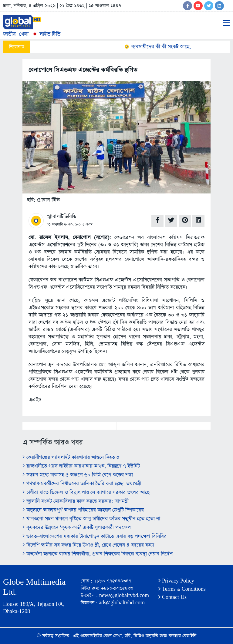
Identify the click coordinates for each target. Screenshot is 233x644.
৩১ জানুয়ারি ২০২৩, (60, 224)
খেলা (24, 34)
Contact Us (172, 597)
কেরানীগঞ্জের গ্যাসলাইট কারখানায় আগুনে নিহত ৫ (71, 457)
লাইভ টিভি (46, 34)
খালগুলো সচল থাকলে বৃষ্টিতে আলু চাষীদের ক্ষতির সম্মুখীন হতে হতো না (91, 519)
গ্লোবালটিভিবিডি (61, 217)
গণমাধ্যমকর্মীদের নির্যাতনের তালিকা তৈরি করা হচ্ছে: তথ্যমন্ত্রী (82, 484)
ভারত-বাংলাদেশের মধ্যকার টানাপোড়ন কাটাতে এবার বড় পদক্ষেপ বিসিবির (95, 536)
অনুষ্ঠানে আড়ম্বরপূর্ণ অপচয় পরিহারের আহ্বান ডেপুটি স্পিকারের (83, 510)
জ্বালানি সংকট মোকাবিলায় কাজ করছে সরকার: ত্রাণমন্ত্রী (76, 501)
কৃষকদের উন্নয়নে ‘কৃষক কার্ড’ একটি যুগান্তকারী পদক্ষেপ (77, 528)
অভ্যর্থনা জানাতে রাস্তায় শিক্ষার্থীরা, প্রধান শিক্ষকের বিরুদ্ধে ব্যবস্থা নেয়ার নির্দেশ (98, 554)
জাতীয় (9, 34)
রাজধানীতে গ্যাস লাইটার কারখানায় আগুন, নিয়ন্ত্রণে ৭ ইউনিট (81, 466)
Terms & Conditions (182, 589)
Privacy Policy (176, 581)
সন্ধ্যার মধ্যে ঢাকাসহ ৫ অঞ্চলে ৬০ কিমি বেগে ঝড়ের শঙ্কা (78, 475)
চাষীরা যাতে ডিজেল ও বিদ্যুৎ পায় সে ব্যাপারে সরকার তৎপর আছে (86, 492)
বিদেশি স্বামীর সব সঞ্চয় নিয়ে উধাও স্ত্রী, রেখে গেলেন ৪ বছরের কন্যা (88, 545)
